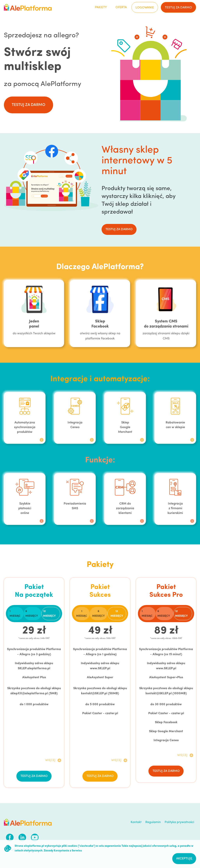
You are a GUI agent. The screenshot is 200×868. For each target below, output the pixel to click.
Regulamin (153, 822)
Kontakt (136, 822)
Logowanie (145, 8)
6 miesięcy (32, 614)
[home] (28, 7)
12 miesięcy (49, 614)
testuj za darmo (178, 8)
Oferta (121, 7)
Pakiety (101, 7)
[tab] (16, 614)
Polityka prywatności (179, 822)
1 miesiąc (15, 614)
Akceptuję (184, 859)
